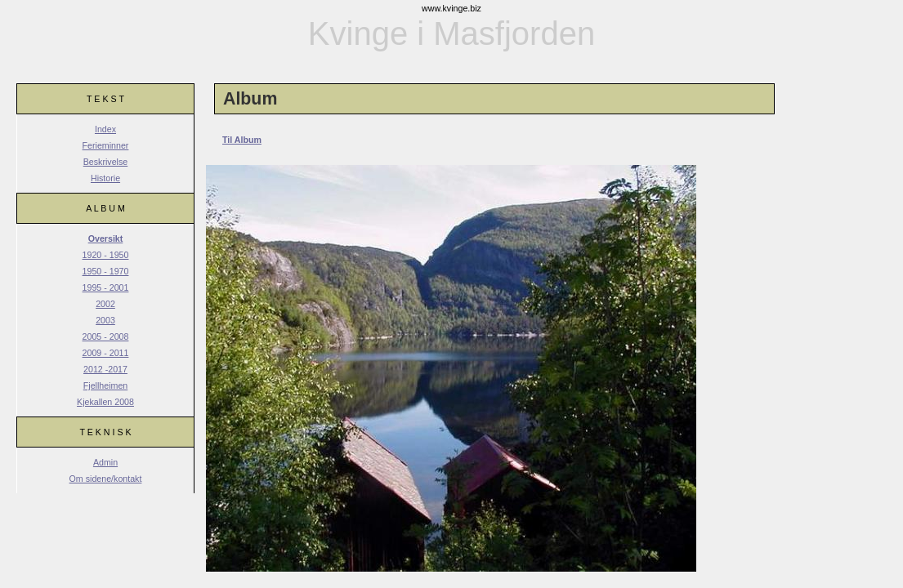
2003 (105, 320)
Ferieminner (106, 145)
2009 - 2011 (106, 353)
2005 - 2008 (106, 336)
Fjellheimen (106, 385)
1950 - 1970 (106, 271)
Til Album (242, 140)
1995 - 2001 (106, 287)
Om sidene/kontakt (106, 479)
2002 (105, 304)
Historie (105, 178)
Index (105, 129)
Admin (105, 462)
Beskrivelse (105, 162)
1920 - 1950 (106, 255)
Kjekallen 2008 (105, 402)
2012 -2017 (105, 369)
